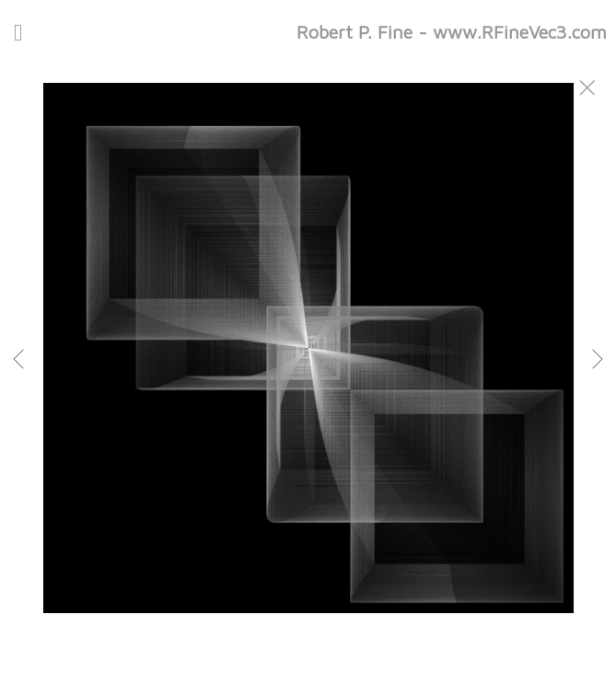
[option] (308, 371)
